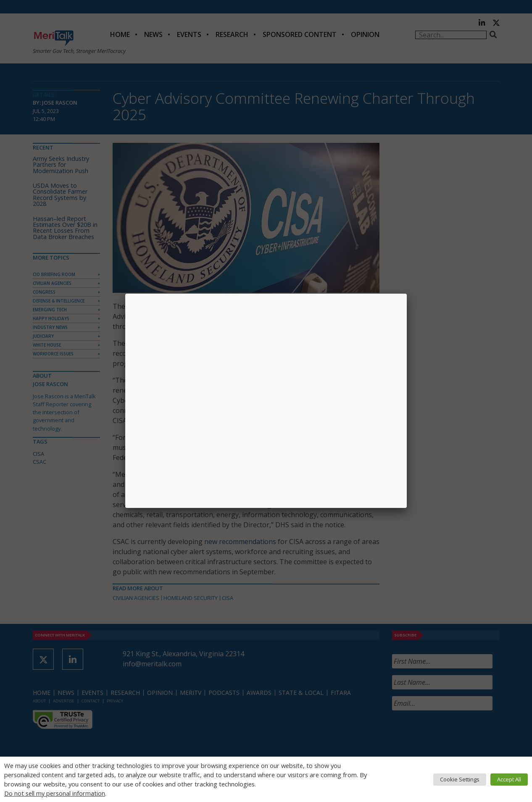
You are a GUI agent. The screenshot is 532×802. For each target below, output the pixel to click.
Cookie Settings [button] (460, 779)
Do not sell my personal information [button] (55, 793)
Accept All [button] (509, 779)
